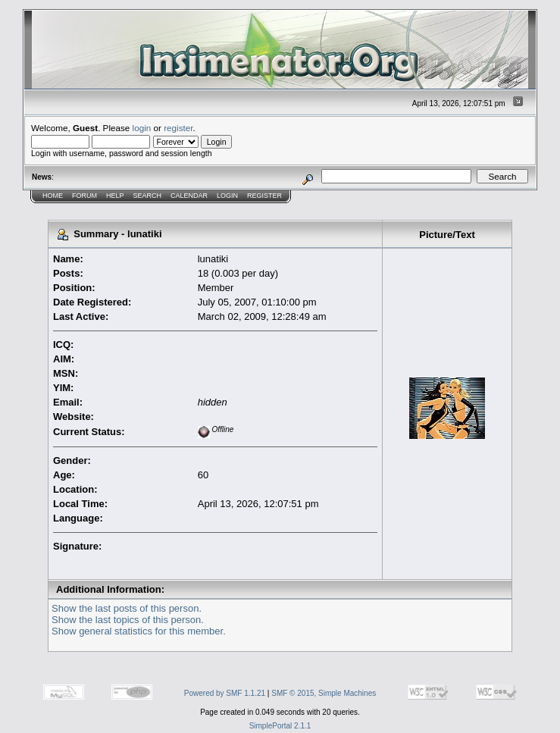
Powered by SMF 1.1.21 (225, 693)
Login (227, 196)
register (178, 128)
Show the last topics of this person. (128, 620)
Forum (84, 196)
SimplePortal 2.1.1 (280, 726)
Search (148, 196)
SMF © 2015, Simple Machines (324, 693)
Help (115, 196)
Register (264, 196)
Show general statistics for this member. (139, 631)
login (142, 128)
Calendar (189, 196)
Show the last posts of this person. (127, 608)
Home (53, 196)
